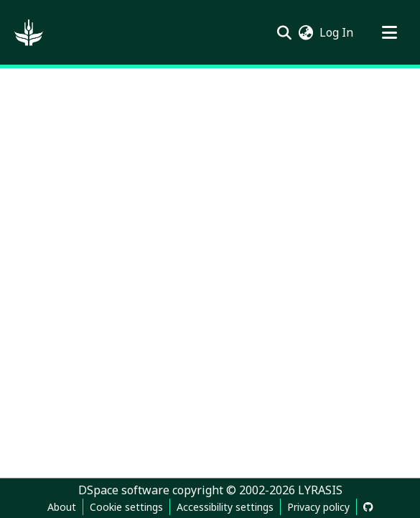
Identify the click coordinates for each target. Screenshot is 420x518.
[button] (29, 32)
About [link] (62, 507)
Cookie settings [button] (126, 507)
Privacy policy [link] (318, 507)
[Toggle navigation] (389, 32)
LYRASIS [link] (320, 490)
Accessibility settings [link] (225, 507)
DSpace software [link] (124, 490)
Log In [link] (337, 32)
